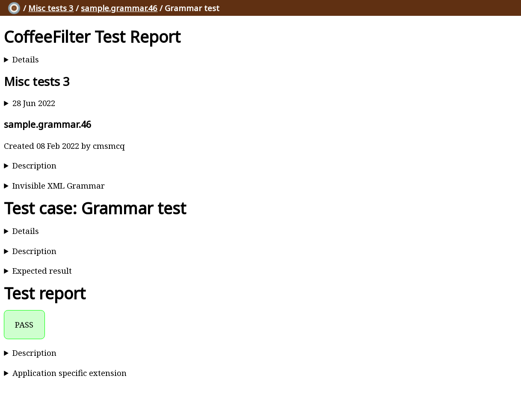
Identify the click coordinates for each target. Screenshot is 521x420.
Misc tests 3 (51, 8)
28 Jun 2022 (34, 103)
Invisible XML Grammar (59, 185)
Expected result (42, 271)
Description (34, 165)
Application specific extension (70, 373)
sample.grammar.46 (119, 8)
